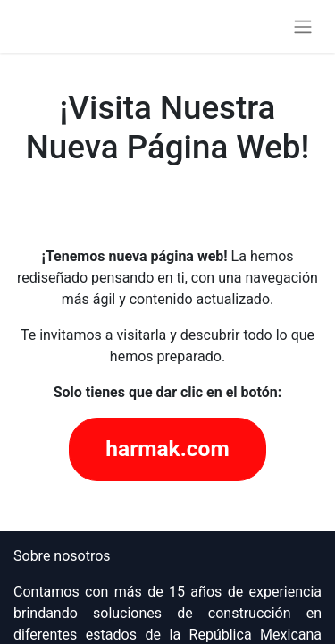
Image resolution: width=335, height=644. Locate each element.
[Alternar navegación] (303, 26)
